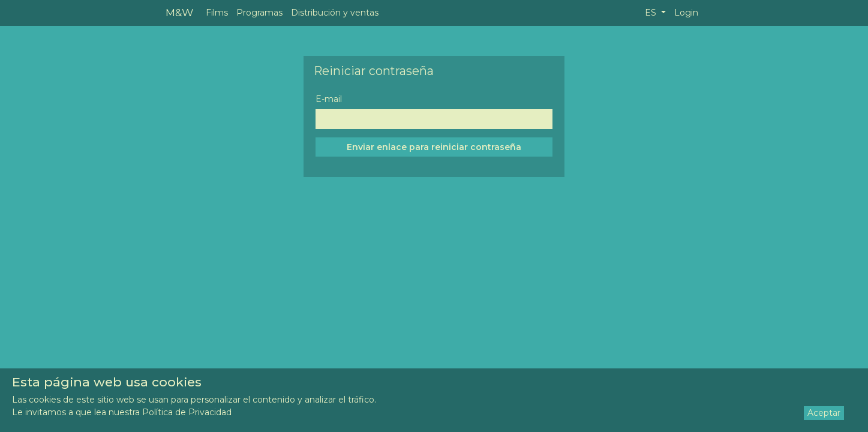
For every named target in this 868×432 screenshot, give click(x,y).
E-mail (329, 99)
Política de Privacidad (187, 412)
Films (217, 13)
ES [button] (652, 13)
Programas (259, 13)
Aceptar (824, 413)
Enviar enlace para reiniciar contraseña (434, 147)
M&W (179, 12)
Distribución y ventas (335, 13)
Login (686, 13)
